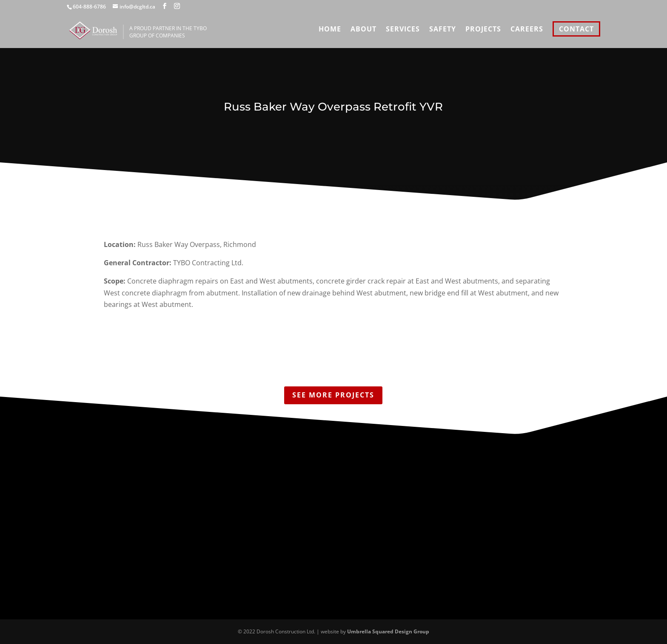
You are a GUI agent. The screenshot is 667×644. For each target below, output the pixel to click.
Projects (483, 30)
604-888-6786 (89, 7)
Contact (576, 29)
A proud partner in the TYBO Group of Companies (204, 32)
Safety (443, 30)
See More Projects (333, 395)
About (363, 30)
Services (403, 30)
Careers (527, 30)
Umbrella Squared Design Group (388, 631)
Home (330, 30)
